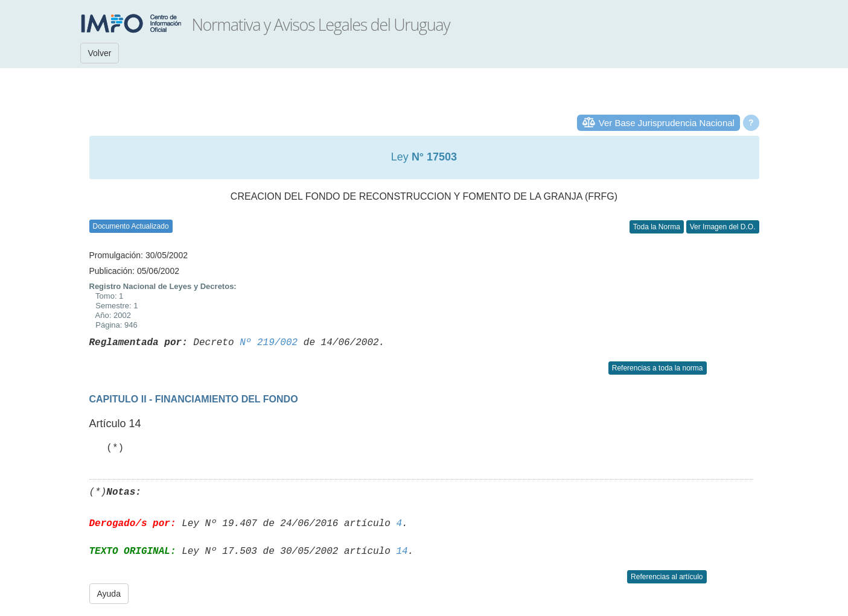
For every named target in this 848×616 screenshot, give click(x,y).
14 (402, 551)
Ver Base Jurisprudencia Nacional (667, 123)
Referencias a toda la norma (658, 368)
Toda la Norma (657, 227)
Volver (100, 53)
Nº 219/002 (269, 343)
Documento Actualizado (131, 226)
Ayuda (109, 594)
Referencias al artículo (667, 577)
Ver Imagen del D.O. (723, 227)
